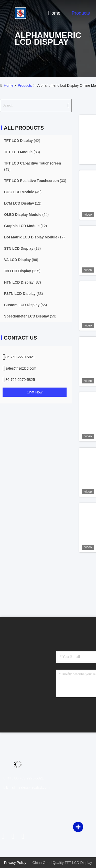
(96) (21, 260)
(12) (23, 203)
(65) (25, 305)
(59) (30, 316)
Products (81, 13)
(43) (33, 166)
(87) (23, 282)
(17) (34, 237)
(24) (26, 215)
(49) (23, 192)
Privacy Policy (15, 863)
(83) (22, 152)
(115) (22, 271)
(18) (22, 248)
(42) (22, 141)
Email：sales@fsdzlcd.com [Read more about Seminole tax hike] (27, 787)
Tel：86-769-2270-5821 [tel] (24, 778)
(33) (35, 181)
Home (54, 13)
